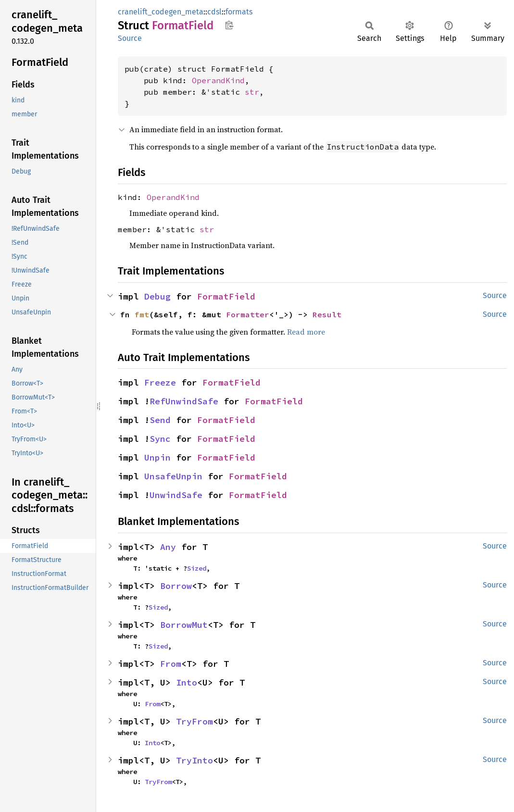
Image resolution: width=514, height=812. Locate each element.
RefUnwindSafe (184, 401)
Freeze (160, 382)
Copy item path (229, 25)
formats (239, 12)
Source (130, 38)
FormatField (226, 296)
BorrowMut (184, 625)
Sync (160, 439)
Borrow (176, 586)
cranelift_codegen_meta (161, 12)
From (171, 664)
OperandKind (218, 80)
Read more (306, 332)
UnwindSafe (176, 495)
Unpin (157, 457)
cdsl (214, 12)
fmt (142, 314)
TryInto (194, 760)
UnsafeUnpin (173, 476)
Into (187, 682)
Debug (157, 296)
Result (327, 314)
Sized (197, 568)
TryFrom (194, 721)
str (252, 92)
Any (168, 547)
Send (160, 420)
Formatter (248, 314)
